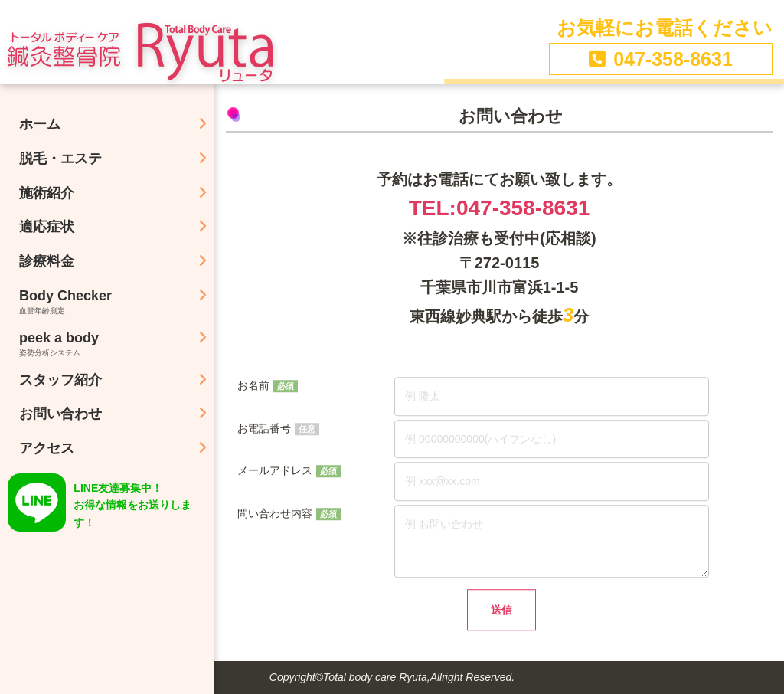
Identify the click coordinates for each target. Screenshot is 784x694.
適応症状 (47, 227)
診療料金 (47, 261)
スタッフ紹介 (60, 380)
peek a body (117, 344)
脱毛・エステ (60, 159)
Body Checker (117, 301)
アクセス (47, 448)
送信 (501, 613)
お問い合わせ (60, 414)
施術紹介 (47, 193)
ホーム (40, 124)
